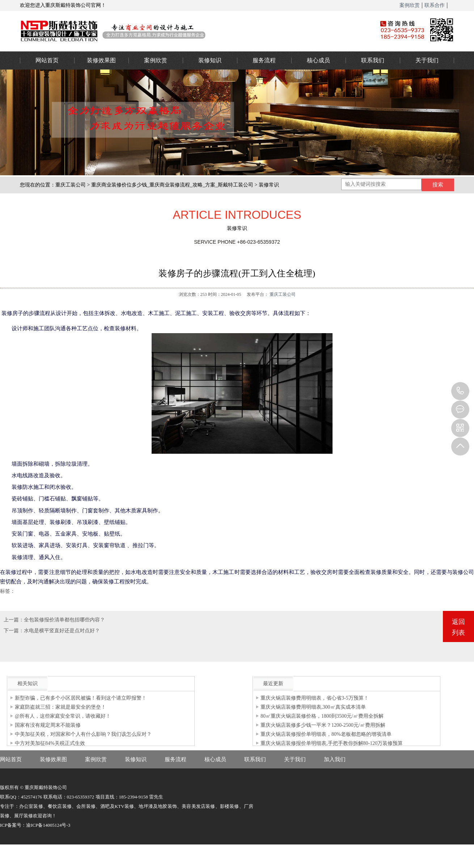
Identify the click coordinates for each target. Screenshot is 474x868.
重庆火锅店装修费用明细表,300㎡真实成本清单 (313, 707)
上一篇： (14, 620)
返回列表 (458, 627)
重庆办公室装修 (188, 31)
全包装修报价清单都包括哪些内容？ (64, 620)
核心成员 (318, 60)
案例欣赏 (410, 5)
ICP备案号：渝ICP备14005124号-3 (35, 825)
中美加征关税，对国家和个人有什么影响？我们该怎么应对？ (83, 734)
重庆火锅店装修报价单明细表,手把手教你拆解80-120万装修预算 (332, 743)
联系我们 (373, 60)
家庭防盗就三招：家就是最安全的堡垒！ (60, 707)
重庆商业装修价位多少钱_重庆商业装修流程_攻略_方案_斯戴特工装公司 (172, 185)
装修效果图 (101, 60)
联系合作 (435, 5)
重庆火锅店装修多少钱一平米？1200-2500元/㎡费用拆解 (323, 725)
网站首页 (47, 60)
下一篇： (14, 631)
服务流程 (264, 60)
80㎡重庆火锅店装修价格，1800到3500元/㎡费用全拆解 (322, 716)
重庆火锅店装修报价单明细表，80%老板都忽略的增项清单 (326, 734)
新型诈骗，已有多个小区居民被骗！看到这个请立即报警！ (81, 698)
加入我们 (335, 759)
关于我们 (427, 60)
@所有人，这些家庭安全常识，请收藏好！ (63, 716)
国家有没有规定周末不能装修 (48, 725)
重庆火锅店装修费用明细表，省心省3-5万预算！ (315, 698)
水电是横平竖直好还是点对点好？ (62, 631)
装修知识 (210, 60)
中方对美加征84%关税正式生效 (50, 743)
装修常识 (269, 185)
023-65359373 (460, 391)
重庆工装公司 (71, 185)
